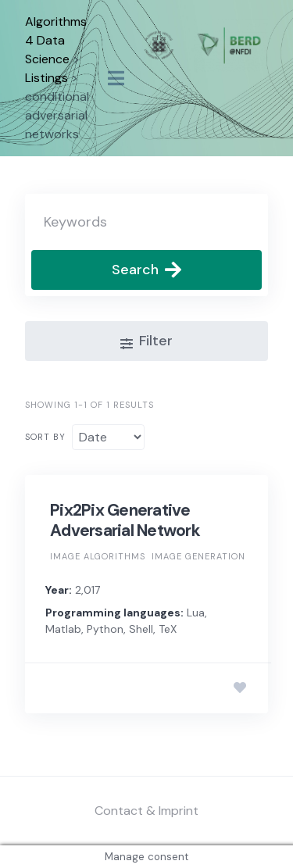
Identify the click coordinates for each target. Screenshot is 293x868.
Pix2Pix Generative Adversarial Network (125, 520)
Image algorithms (98, 556)
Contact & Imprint (146, 811)
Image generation (198, 556)
